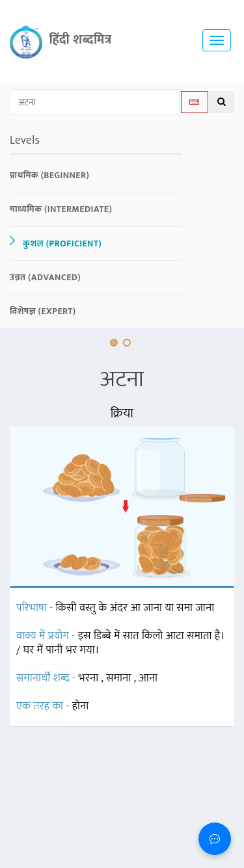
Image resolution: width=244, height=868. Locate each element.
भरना (90, 678)
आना (148, 678)
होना (81, 706)
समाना (120, 678)
